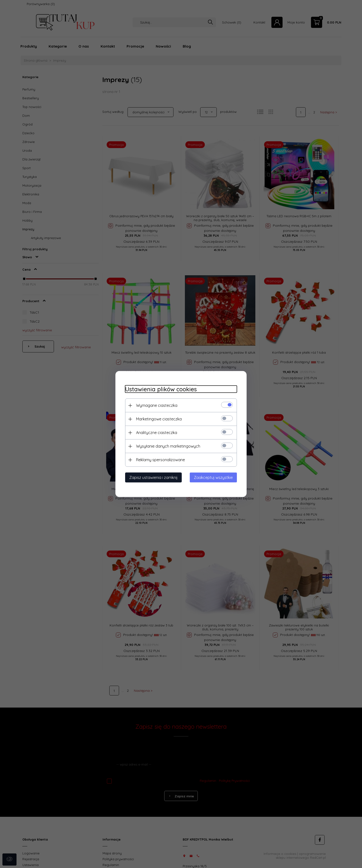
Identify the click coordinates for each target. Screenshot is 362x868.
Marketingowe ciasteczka (159, 419)
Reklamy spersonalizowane (160, 460)
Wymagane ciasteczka (157, 405)
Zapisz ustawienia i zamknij (153, 477)
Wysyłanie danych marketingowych (168, 446)
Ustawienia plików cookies (161, 389)
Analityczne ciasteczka (157, 433)
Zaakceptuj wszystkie (213, 477)
